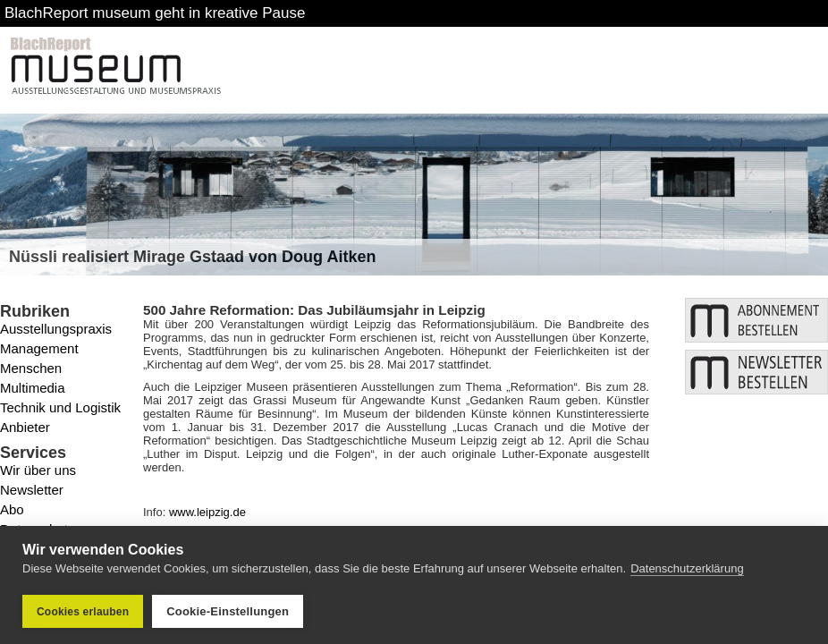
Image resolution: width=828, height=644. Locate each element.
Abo (12, 509)
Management (39, 348)
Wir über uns (38, 470)
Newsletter (32, 490)
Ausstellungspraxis (56, 329)
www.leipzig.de (207, 512)
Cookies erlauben (83, 612)
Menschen (31, 368)
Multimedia (33, 388)
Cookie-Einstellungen (228, 611)
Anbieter (25, 427)
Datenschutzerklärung (687, 568)
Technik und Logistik (60, 407)
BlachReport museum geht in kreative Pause (155, 13)
